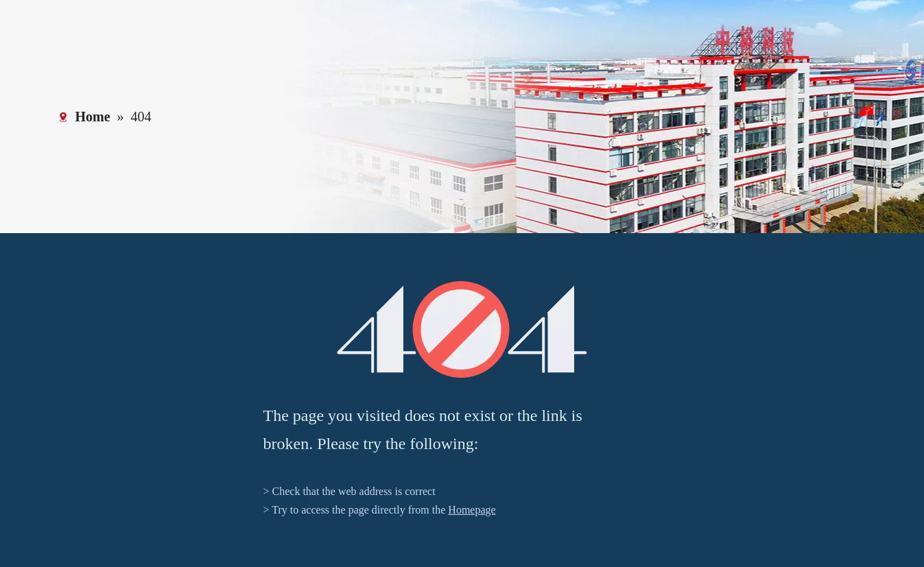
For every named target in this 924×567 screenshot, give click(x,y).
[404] (462, 329)
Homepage (472, 510)
